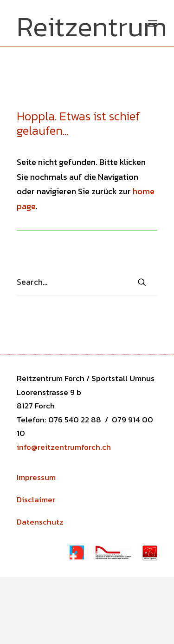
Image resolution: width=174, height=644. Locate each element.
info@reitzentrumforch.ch (64, 447)
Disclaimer (36, 499)
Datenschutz (40, 522)
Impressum (36, 477)
